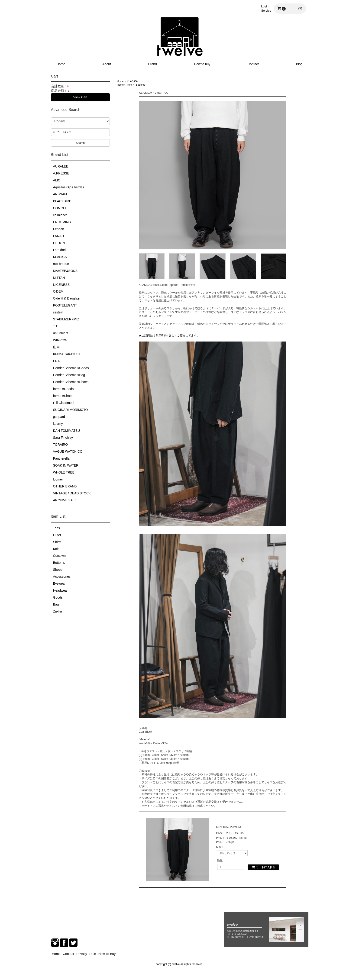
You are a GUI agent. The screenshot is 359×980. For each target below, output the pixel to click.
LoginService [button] (266, 8)
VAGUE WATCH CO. (68, 451)
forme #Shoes (63, 396)
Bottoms (59, 563)
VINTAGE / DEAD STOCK (72, 493)
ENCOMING (62, 222)
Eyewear (59, 583)
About (107, 64)
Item (129, 85)
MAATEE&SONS (65, 271)
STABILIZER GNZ (66, 319)
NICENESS (61, 285)
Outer (57, 535)
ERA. (57, 361)
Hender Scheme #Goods (71, 368)
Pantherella (61, 458)
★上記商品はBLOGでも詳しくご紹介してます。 (169, 335)
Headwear (61, 590)
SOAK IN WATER (66, 465)
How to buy (202, 64)
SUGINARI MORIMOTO (71, 410)
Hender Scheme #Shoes (71, 382)
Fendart (59, 229)
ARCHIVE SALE (65, 500)
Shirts (57, 542)
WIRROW (60, 340)
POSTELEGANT (65, 305)
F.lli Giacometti (64, 403)
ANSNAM (60, 194)
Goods (58, 597)
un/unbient (61, 333)
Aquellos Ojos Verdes (69, 187)
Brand (152, 64)
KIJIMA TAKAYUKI (66, 354)
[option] (213, 175)
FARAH (59, 236)
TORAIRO (61, 445)
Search (80, 143)
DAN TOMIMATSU (67, 431)
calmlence (60, 215)
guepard (59, 417)
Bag (56, 604)
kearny (58, 424)
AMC (57, 180)
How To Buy (107, 954)
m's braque (61, 264)
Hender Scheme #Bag (69, 375)
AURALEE (61, 166)
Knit (56, 549)
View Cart (80, 97)
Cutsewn (59, 556)
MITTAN (59, 278)
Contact (253, 64)
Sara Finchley (63, 438)
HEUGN (59, 243)
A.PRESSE (61, 173)
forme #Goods (63, 389)
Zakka (58, 611)
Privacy (82, 954)
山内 (56, 347)
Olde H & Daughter (67, 298)
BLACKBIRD (62, 201)
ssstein (58, 312)
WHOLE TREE (64, 472)
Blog (299, 64)
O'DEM (58, 291)
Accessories (62, 577)
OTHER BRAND (65, 486)
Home (61, 64)
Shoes (58, 570)
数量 (220, 861)
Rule (93, 954)
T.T (55, 326)
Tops (57, 528)
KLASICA (60, 257)
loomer (58, 479)
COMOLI (60, 208)
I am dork (60, 250)
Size (219, 847)
